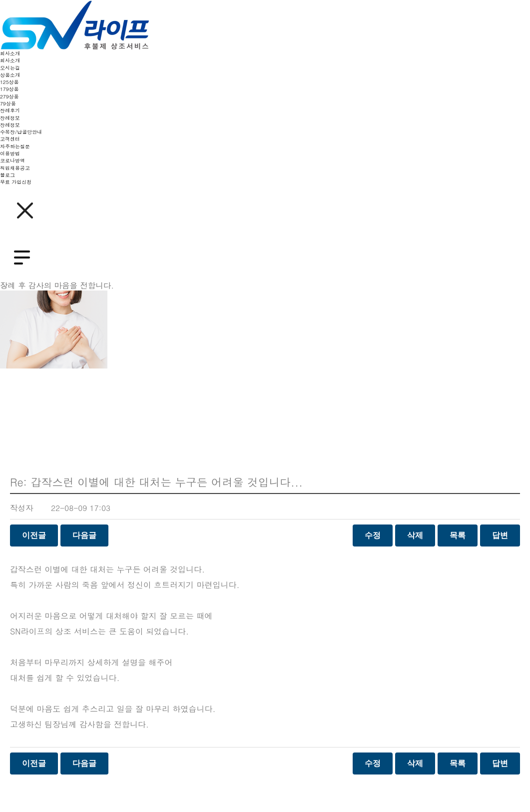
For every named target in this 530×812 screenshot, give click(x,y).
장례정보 (10, 118)
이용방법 (10, 153)
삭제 (415, 535)
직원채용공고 (15, 168)
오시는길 (10, 68)
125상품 (9, 82)
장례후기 (10, 110)
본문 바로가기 (0, 0)
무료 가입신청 (16, 182)
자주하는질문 (15, 146)
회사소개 (10, 53)
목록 (458, 535)
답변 (500, 535)
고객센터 (10, 139)
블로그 (7, 175)
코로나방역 (12, 160)
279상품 (9, 96)
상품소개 (10, 75)
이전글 (34, 535)
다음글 (84, 535)
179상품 (9, 89)
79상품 (8, 103)
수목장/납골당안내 (21, 132)
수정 (373, 535)
